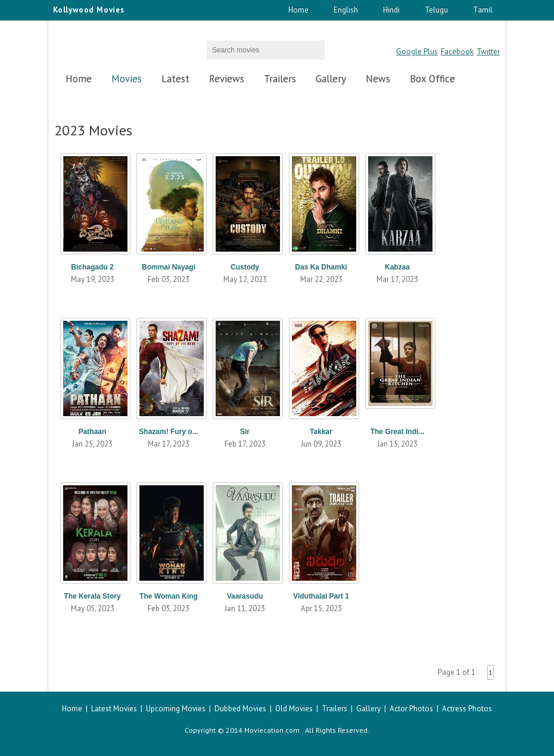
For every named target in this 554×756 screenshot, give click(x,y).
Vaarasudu (245, 596)
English (346, 10)
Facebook (457, 52)
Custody (245, 267)
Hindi (391, 10)
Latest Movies (114, 709)
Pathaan (93, 432)
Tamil (483, 10)
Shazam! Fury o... (168, 432)
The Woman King (169, 596)
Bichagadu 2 (92, 267)
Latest (175, 79)
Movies (127, 79)
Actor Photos (411, 709)
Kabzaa (397, 267)
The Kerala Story (92, 596)
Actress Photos (467, 709)
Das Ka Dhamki (321, 267)
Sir (245, 432)
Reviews (227, 79)
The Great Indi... (398, 432)
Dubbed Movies (240, 709)
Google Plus (417, 52)
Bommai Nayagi (169, 267)
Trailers (280, 79)
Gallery (331, 79)
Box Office (432, 79)
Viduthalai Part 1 (321, 596)
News (378, 79)
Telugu (436, 10)
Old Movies (294, 709)
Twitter (488, 52)
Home (298, 10)
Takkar (321, 432)
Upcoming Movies (176, 709)
